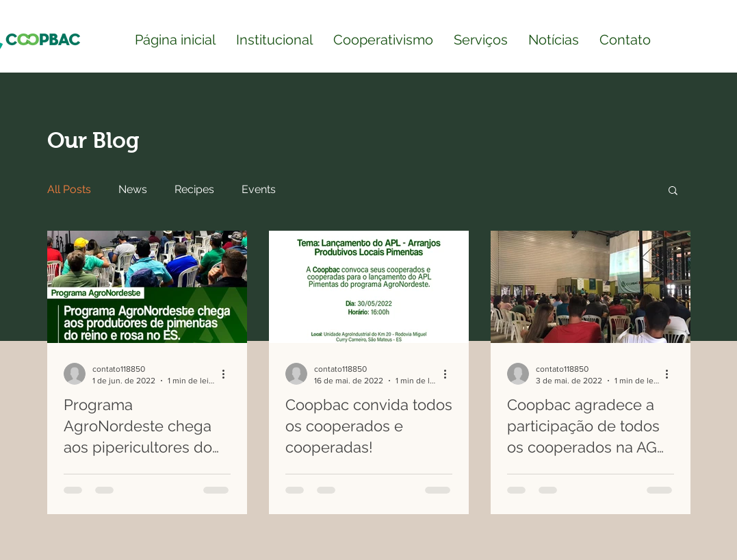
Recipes (194, 189)
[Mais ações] (229, 374)
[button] (673, 191)
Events (259, 189)
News (133, 189)
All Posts (69, 189)
